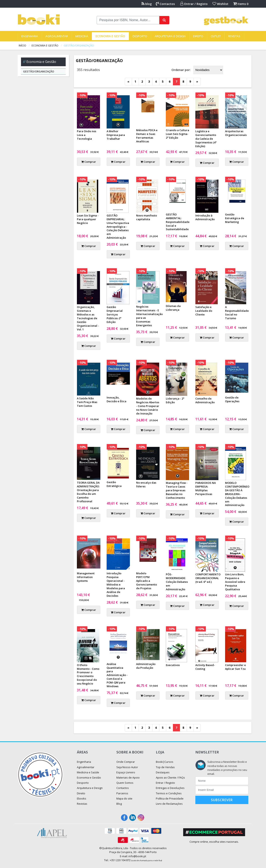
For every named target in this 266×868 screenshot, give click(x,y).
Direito (198, 36)
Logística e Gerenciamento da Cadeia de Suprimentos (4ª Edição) (206, 139)
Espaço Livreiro (126, 772)
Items (241, 4)
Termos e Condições (169, 793)
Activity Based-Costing (205, 667)
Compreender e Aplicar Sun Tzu (235, 667)
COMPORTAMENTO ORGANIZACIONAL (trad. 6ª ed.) (208, 578)
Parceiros (122, 793)
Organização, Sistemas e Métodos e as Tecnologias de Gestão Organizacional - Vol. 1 (88, 318)
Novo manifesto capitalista (147, 217)
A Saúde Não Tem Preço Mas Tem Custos (87, 402)
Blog (119, 804)
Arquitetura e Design (170, 36)
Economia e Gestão (110, 36)
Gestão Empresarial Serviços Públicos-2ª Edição (115, 314)
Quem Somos (125, 783)
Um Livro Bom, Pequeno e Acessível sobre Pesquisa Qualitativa (235, 582)
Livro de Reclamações (169, 804)
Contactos (165, 4)
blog (147, 4)
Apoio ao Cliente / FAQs (170, 778)
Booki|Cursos (165, 762)
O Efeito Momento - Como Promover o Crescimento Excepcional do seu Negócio (88, 674)
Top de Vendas (165, 767)
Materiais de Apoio (128, 778)
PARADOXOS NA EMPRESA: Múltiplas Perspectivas (206, 488)
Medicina (82, 36)
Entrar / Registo (194, 4)
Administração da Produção (146, 666)
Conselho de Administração (205, 400)
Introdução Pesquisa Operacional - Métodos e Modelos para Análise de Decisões (116, 584)
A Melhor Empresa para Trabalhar (116, 135)
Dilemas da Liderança (173, 308)
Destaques (163, 772)
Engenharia (30, 36)
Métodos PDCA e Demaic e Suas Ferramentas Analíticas (147, 136)
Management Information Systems (86, 577)
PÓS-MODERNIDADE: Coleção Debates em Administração (177, 582)
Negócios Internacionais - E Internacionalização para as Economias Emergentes (149, 316)
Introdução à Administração (205, 217)
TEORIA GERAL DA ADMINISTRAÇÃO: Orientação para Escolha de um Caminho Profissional (88, 492)
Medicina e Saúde (88, 772)
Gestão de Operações (232, 399)
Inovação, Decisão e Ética (116, 399)
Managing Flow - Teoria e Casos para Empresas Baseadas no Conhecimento (177, 490)
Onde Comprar (126, 762)
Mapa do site (124, 798)
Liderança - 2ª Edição (175, 400)
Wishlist (220, 4)
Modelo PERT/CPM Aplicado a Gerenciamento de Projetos (147, 581)
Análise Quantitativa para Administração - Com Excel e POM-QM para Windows (117, 675)
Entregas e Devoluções (170, 788)
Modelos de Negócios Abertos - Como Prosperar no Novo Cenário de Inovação (148, 406)
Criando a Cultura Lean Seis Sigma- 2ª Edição (177, 134)
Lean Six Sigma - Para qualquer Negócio (88, 219)
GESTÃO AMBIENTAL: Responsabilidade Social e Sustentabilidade (178, 222)
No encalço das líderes (146, 484)
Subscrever (222, 800)
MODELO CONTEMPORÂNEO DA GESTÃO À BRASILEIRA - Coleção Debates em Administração (237, 494)
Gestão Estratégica (114, 484)
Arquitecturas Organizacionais (236, 133)
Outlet (216, 36)
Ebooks (82, 798)
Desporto (140, 36)
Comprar (89, 162)
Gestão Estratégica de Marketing (235, 218)
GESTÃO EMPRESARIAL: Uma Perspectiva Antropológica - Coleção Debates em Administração (118, 227)
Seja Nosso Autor (127, 767)
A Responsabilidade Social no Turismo (237, 313)
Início (22, 45)
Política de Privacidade (170, 798)
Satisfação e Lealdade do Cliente (204, 311)
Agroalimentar (57, 36)
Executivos (173, 665)
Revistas (234, 36)
